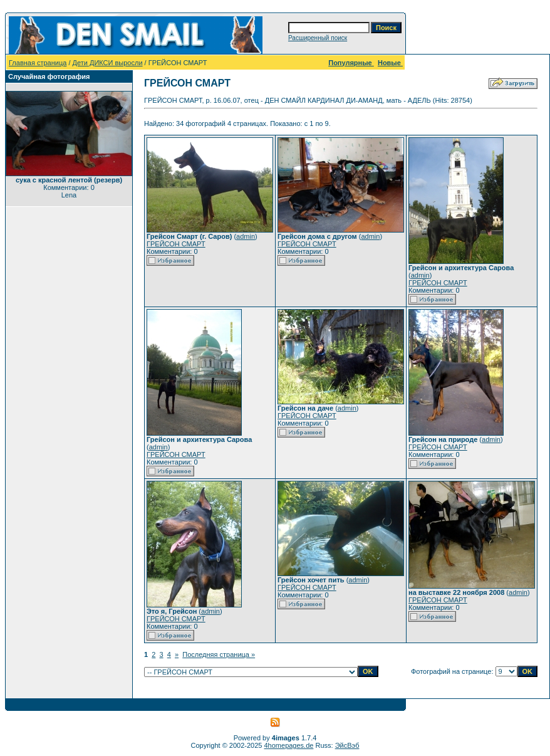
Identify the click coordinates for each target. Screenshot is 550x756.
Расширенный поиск (318, 38)
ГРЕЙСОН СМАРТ (176, 244)
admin (246, 236)
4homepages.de (289, 745)
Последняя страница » (219, 654)
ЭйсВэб (347, 745)
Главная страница (38, 63)
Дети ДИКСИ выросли (108, 63)
